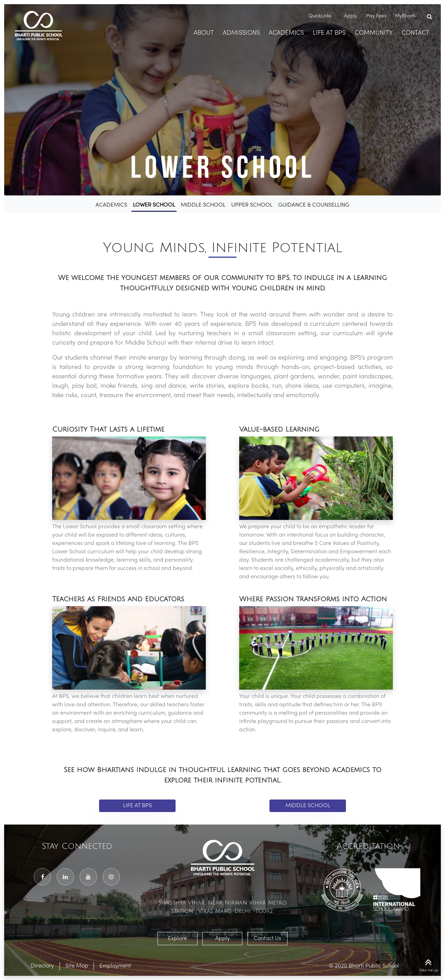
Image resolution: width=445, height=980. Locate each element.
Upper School (252, 205)
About (204, 33)
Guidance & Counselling (314, 205)
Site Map (77, 966)
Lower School (154, 205)
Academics (286, 33)
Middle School (203, 205)
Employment (115, 966)
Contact (415, 33)
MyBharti (405, 16)
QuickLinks (321, 16)
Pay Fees (376, 16)
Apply (351, 16)
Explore (177, 939)
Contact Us (268, 939)
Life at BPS (137, 806)
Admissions (241, 33)
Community (374, 33)
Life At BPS (329, 33)
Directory (42, 966)
